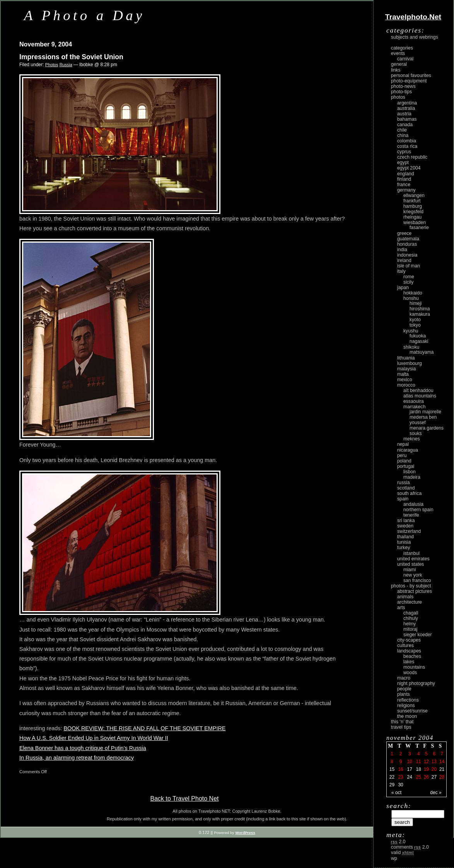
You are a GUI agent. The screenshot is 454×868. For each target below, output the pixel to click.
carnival (405, 59)
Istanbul (411, 553)
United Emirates (413, 559)
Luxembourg (410, 363)
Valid (402, 853)
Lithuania (406, 358)
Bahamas (407, 119)
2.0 (398, 842)
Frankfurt (412, 201)
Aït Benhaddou (418, 390)
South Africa (409, 493)
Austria (404, 114)
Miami (410, 570)
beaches (412, 656)
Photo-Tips (401, 92)
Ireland (404, 260)
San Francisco (417, 580)
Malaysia (406, 369)
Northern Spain (418, 510)
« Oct (396, 793)
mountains (414, 667)
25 (419, 777)
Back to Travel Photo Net (185, 799)
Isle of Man (409, 266)
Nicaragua (408, 450)
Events (398, 53)
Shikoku (411, 347)
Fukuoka (418, 336)
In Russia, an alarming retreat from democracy (77, 758)
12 (426, 762)
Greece (404, 233)
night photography (416, 683)
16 (400, 769)
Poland (404, 461)
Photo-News (403, 86)
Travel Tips (401, 727)
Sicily (408, 282)
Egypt (403, 163)
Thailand (405, 537)
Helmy (410, 624)
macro (404, 678)
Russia (66, 65)
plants (404, 694)
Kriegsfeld (413, 212)
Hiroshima (420, 309)
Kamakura (420, 314)
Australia (406, 108)
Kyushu (411, 331)
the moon (407, 716)
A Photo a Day (84, 15)
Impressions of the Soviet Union (71, 57)
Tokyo (415, 325)
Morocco (406, 385)
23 (400, 777)
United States (410, 564)
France (404, 185)
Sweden (405, 526)
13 (434, 762)
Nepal (403, 444)
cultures (405, 645)
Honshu (411, 298)
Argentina (407, 103)
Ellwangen (414, 195)
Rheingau (412, 217)
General (399, 64)
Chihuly (411, 618)
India (402, 250)
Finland (404, 179)
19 (426, 769)
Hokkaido (413, 293)
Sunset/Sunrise (412, 711)
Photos (52, 65)
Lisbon (410, 472)
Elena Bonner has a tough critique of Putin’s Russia (83, 748)
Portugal (406, 466)
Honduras (407, 244)
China (403, 135)
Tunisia (404, 542)
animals (405, 597)
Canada (405, 125)
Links (396, 70)
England (406, 174)
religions (406, 705)
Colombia (407, 141)
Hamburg (413, 206)
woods (410, 673)
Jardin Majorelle (425, 412)
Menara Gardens (427, 428)
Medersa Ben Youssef (423, 420)
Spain (403, 499)
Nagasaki (419, 341)
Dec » (436, 793)
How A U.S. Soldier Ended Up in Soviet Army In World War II (94, 738)
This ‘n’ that (402, 722)
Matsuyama (422, 352)
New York (413, 575)
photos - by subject (411, 586)
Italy (401, 271)
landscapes (409, 651)
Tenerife (411, 515)
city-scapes (409, 640)
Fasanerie (419, 228)
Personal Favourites (411, 75)
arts (401, 608)
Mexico (405, 380)
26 (426, 777)
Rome (409, 277)
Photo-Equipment (409, 81)
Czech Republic (412, 157)
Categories (402, 48)
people (404, 689)
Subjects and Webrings (415, 37)
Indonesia (407, 255)
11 (419, 762)
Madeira (412, 477)
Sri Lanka (406, 520)
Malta (403, 374)
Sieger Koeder (418, 635)
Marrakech (414, 407)
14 (442, 762)
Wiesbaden (415, 223)
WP (394, 858)
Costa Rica (407, 146)
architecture (410, 602)
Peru (402, 455)
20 (434, 769)
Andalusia (413, 504)
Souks (416, 433)
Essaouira (414, 401)
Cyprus (404, 152)
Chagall (411, 613)
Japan (403, 288)
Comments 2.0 (410, 847)
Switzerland (409, 531)
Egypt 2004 (409, 168)
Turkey (404, 548)
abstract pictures (415, 591)
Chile (402, 130)
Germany (406, 190)
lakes (409, 662)
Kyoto (415, 320)
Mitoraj (410, 629)
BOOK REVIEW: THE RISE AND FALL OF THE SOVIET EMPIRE (144, 728)
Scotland (406, 488)
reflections (408, 700)
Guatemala (408, 239)
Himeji (416, 303)
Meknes (412, 439)
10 (409, 762)
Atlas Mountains (420, 396)
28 (442, 777)
